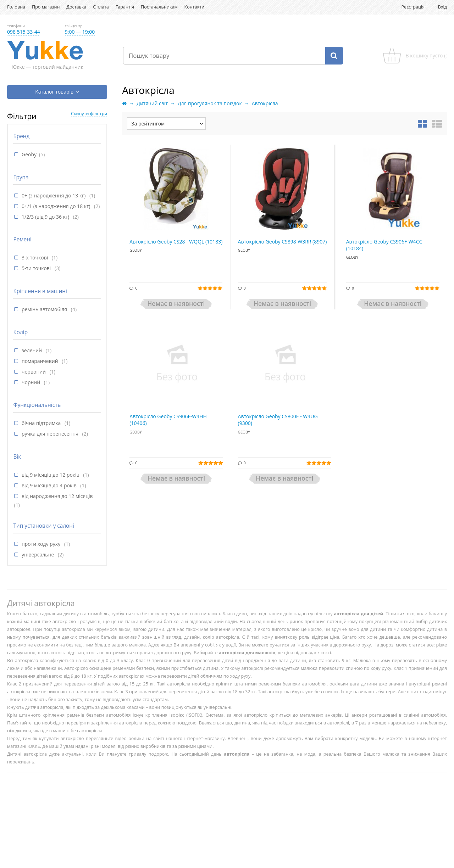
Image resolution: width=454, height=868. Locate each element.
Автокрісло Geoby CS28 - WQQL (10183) (176, 242)
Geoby (29, 154)
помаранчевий (40, 361)
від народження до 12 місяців (57, 496)
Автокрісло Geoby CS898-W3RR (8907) (283, 242)
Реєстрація (413, 7)
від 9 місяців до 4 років (50, 485)
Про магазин (46, 7)
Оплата (101, 7)
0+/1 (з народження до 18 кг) (57, 206)
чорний (32, 382)
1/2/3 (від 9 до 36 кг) (46, 217)
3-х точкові (35, 257)
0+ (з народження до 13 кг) (54, 195)
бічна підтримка (42, 423)
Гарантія (125, 7)
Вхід (442, 7)
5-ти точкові (37, 268)
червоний (34, 372)
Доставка (76, 7)
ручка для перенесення (51, 434)
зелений (32, 350)
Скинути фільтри (89, 114)
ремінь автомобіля (45, 309)
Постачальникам (159, 7)
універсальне (38, 555)
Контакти (195, 7)
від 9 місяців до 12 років (51, 475)
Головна (16, 7)
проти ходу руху (42, 544)
